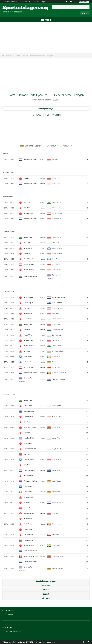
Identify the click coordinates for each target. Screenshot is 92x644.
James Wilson (57, 438)
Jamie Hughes (57, 237)
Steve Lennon (57, 356)
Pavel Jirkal (56, 535)
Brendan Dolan (57, 416)
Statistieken (46, 585)
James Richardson (58, 319)
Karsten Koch (56, 481)
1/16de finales (9, 292)
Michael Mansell (57, 367)
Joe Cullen (56, 243)
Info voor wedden (10, 2)
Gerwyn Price (56, 202)
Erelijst (46, 594)
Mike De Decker (57, 524)
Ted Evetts (56, 340)
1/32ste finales (9, 395)
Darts (24, 56)
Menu (46, 20)
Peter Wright (56, 259)
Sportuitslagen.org (11, 8)
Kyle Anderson (57, 470)
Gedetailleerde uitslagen (46, 581)
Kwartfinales (8, 197)
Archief (46, 590)
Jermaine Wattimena (59, 380)
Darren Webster (57, 253)
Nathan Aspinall (57, 219)
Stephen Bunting (58, 459)
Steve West (56, 513)
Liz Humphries (57, 335)
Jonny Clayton (57, 346)
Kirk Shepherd (57, 406)
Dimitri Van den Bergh (59, 373)
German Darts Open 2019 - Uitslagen (41, 56)
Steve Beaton (56, 324)
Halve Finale (8, 172)
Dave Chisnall (57, 184)
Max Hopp (55, 362)
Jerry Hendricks (57, 308)
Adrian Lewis (56, 208)
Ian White (55, 159)
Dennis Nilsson (57, 545)
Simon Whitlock (57, 303)
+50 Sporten (16, 56)
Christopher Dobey (58, 351)
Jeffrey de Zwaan (58, 330)
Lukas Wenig (56, 427)
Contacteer (8, 615)
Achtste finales (9, 232)
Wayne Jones (57, 449)
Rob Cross (56, 178)
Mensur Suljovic (57, 213)
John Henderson (58, 248)
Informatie (46, 598)
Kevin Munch (56, 492)
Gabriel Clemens (57, 569)
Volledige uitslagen (46, 108)
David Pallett (56, 313)
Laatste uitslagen (40, 2)
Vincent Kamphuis (58, 502)
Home (7, 56)
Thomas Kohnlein (58, 556)
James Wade (56, 269)
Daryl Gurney (56, 264)
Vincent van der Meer (59, 297)
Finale (6, 154)
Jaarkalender (25, 2)
